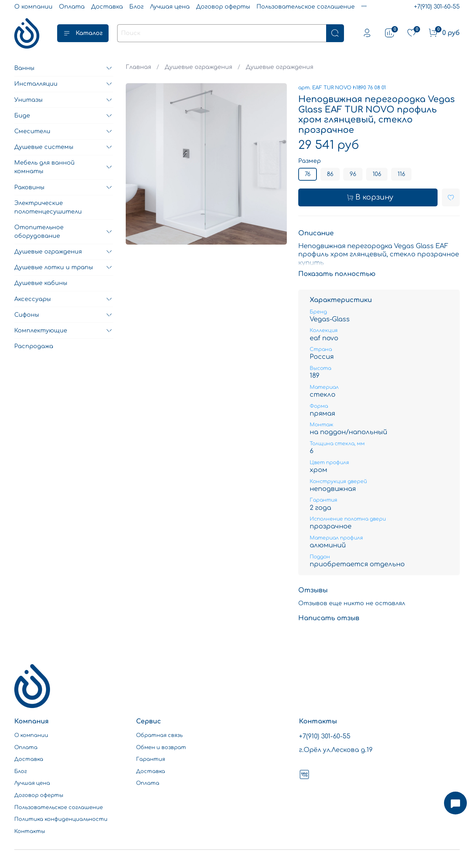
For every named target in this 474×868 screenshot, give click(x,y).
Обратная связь (159, 735)
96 (353, 174)
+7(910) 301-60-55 (437, 7)
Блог (136, 7)
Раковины (29, 187)
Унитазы (28, 100)
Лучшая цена (170, 7)
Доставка (107, 7)
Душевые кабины (41, 283)
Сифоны (27, 315)
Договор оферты (223, 7)
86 (330, 174)
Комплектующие (41, 331)
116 (401, 174)
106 (377, 174)
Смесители (32, 131)
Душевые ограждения (198, 67)
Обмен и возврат (161, 747)
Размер (310, 161)
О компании (33, 7)
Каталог (83, 33)
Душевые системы (44, 147)
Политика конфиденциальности (61, 819)
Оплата (72, 7)
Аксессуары (33, 299)
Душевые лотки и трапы (54, 267)
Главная (138, 67)
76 (308, 174)
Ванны (24, 68)
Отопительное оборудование (39, 232)
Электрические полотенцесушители (48, 207)
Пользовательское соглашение (306, 7)
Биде (22, 116)
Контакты (30, 831)
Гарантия (151, 759)
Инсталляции (36, 84)
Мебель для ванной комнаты (44, 167)
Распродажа (34, 346)
